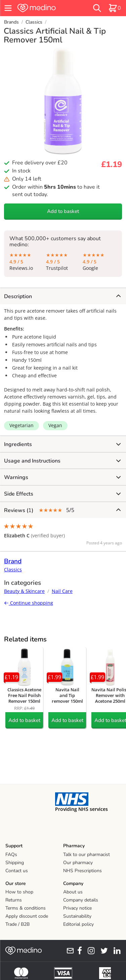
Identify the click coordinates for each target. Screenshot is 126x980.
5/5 (62, 510)
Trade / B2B (17, 924)
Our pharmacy (78, 863)
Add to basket (63, 211)
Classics (34, 22)
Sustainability (77, 916)
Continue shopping (29, 603)
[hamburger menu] (8, 8)
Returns (14, 900)
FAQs (11, 855)
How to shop (19, 892)
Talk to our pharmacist (87, 855)
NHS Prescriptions (82, 871)
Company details (81, 900)
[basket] (115, 8)
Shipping (15, 863)
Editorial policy (78, 924)
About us (73, 892)
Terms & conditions (26, 908)
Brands (11, 22)
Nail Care (62, 591)
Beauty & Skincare (24, 591)
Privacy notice (77, 908)
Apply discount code (27, 916)
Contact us (17, 871)
